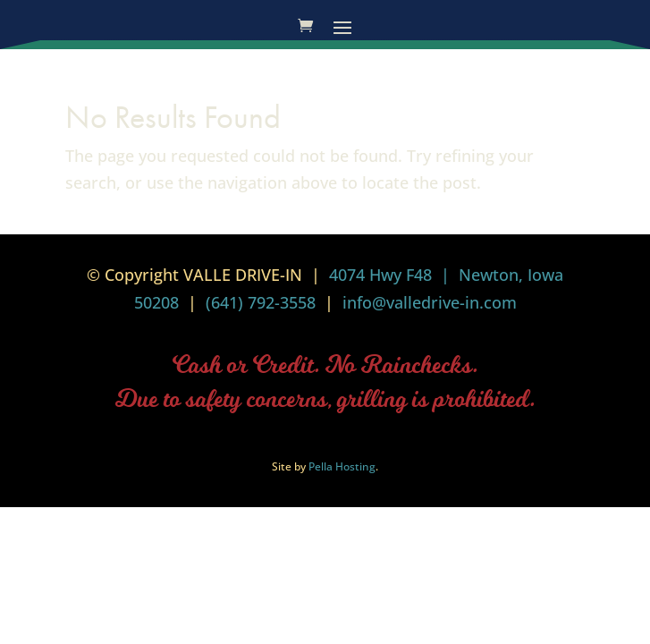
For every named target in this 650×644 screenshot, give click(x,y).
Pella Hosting (342, 466)
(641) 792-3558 (261, 302)
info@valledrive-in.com (427, 302)
